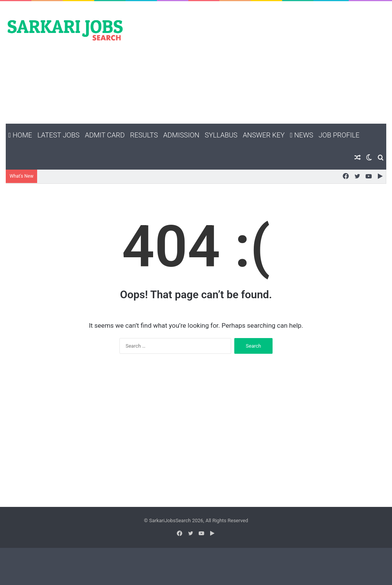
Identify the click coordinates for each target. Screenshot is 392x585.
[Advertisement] (261, 62)
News (301, 135)
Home (20, 135)
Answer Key (264, 135)
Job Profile (339, 135)
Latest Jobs (59, 135)
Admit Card (105, 135)
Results (144, 135)
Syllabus (221, 135)
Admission (181, 135)
